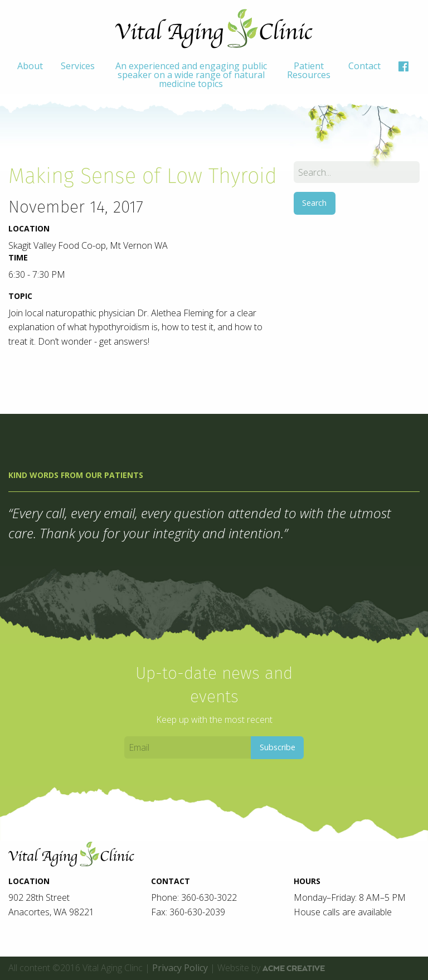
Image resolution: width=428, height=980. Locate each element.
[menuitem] (30, 75)
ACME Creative (294, 968)
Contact (364, 66)
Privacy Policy (180, 968)
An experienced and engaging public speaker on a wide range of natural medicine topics (191, 75)
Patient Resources (309, 70)
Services (78, 66)
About (30, 66)
